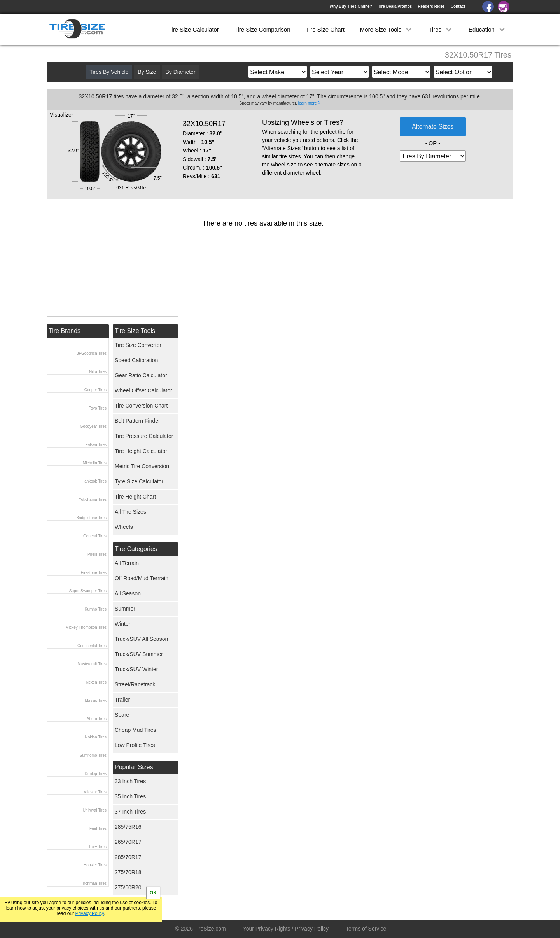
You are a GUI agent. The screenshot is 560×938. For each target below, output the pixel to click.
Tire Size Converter (138, 345)
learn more (308, 103)
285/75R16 (128, 827)
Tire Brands (65, 331)
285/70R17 (128, 857)
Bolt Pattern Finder (137, 421)
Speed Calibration (136, 360)
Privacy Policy (89, 913)
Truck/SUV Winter (136, 669)
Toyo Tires (98, 408)
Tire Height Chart (135, 497)
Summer (125, 609)
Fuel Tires (98, 829)
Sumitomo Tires (93, 755)
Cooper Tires (95, 390)
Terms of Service (366, 929)
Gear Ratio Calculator (141, 375)
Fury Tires (98, 847)
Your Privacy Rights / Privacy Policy (286, 929)
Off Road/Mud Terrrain (142, 578)
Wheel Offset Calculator (143, 390)
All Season (128, 593)
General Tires (95, 536)
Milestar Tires (95, 792)
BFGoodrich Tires (91, 353)
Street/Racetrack (135, 684)
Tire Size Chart (325, 29)
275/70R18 (128, 872)
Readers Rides (431, 6)
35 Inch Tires (130, 796)
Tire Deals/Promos (395, 6)
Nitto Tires (98, 372)
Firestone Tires (94, 573)
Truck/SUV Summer (139, 654)
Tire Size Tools (135, 331)
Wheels (124, 527)
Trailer (122, 700)
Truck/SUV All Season (141, 639)
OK (153, 893)
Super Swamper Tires (88, 591)
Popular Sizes (134, 767)
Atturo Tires (97, 719)
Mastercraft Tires (92, 664)
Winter (122, 624)
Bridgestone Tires (91, 518)
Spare (122, 715)
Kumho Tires (96, 609)
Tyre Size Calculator (139, 481)
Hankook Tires (94, 481)
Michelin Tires (95, 463)
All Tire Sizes (130, 512)
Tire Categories (136, 549)
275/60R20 (128, 887)
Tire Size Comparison (262, 29)
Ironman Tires (95, 883)
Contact (458, 6)
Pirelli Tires (97, 554)
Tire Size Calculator (194, 29)
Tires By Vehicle (109, 72)
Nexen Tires (96, 682)
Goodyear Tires (93, 426)
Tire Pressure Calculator (144, 436)
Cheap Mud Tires (136, 730)
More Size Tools (387, 29)
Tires (441, 29)
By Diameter (181, 72)
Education (487, 29)
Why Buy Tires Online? (351, 6)
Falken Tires (96, 445)
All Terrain (127, 563)
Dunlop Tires (96, 774)
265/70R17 (128, 842)
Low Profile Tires (135, 745)
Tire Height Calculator (141, 451)
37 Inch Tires (130, 812)
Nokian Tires (96, 737)
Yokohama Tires (93, 500)
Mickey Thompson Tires (86, 627)
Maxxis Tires (96, 701)
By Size (147, 72)
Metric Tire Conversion (142, 466)
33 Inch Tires (130, 781)
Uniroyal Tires (95, 810)
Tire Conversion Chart (141, 406)
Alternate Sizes (433, 127)
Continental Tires (92, 646)
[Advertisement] (112, 262)
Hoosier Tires (95, 865)
